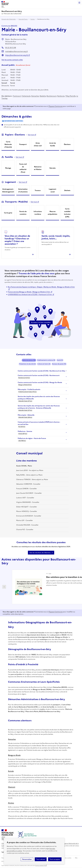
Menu (79, 3)
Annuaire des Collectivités (9, 19)
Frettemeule (26, 96)
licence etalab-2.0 (40, 866)
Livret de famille (53, 144)
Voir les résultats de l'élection (40, 553)
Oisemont (12, 787)
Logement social (52, 190)
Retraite (53, 168)
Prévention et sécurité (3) (27, 364)
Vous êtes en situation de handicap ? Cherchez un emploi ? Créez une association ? (17, 240)
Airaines (11, 803)
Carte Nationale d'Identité (8, 144)
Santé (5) (60, 360)
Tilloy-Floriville (71, 96)
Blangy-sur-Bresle (14, 755)
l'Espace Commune (55, 106)
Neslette (43, 96)
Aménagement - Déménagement (8, 190)
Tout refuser (41, 859)
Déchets (67, 190)
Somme (33, 19)
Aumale (11, 771)
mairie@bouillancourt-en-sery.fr (17, 51)
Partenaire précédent (4, 587)
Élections (67, 144)
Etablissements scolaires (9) (46, 360)
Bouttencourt (52, 96)
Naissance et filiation (38, 168)
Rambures (61, 96)
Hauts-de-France (23, 19)
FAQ (76, 858)
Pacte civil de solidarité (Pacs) (23, 168)
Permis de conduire (23, 213)
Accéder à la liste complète (41, 322)
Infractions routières (38, 213)
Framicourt (17, 96)
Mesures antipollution (52, 213)
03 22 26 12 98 (11, 48)
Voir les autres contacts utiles (12, 60)
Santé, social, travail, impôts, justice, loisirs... (56, 237)
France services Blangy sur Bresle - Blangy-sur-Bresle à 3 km (29, 292)
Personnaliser (27, 859)
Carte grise (8, 213)
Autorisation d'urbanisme (23, 190)
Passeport (23, 144)
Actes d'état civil (38, 144)
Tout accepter (55, 859)
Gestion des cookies (66, 858)
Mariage (8, 168)
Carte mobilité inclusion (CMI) (67, 213)
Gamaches (35, 96)
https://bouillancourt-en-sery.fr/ (17, 55)
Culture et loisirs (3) (44, 364)
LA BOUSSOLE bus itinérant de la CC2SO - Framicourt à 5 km (30, 294)
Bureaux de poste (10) (59, 364)
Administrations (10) (29, 360)
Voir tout (31, 135)
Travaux (38, 190)
